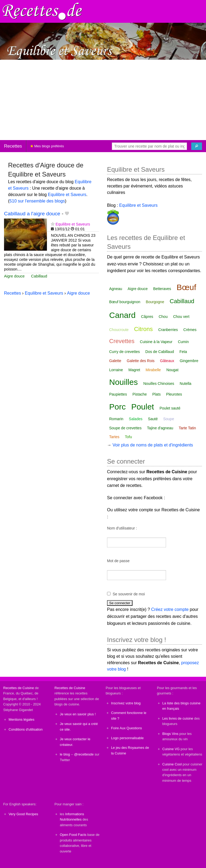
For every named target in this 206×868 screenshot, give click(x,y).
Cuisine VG (171, 749)
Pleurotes (174, 394)
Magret (134, 370)
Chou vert (181, 317)
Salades (136, 419)
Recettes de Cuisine (19, 688)
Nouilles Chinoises (159, 384)
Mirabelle (153, 370)
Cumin (183, 342)
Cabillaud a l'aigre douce (32, 214)
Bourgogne (155, 302)
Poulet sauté (170, 408)
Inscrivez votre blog (126, 703)
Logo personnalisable (127, 738)
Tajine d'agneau (160, 428)
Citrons (144, 329)
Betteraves (162, 289)
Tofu (128, 437)
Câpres (147, 317)
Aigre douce (14, 276)
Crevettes (122, 341)
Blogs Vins (170, 734)
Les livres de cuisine (178, 718)
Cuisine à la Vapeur (156, 342)
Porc (117, 407)
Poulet (143, 407)
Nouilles (124, 382)
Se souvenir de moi (129, 594)
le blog (65, 754)
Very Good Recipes (23, 814)
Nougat (172, 370)
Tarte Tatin (187, 428)
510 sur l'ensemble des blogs (37, 201)
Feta (183, 352)
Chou (163, 317)
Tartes (114, 437)
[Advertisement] (103, 100)
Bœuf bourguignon (125, 302)
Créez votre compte (170, 609)
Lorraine (116, 370)
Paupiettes (118, 394)
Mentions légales (21, 719)
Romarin (116, 419)
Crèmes (190, 330)
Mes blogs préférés (47, 146)
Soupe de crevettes (125, 428)
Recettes (13, 146)
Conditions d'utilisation (26, 729)
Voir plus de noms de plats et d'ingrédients (153, 445)
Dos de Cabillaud (160, 352)
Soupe (168, 419)
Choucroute (119, 330)
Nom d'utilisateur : (122, 528)
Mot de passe (118, 561)
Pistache (140, 394)
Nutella (186, 384)
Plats (157, 394)
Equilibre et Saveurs (67, 195)
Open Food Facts (73, 835)
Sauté (153, 419)
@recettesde (84, 754)
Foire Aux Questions (126, 728)
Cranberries (168, 330)
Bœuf (186, 287)
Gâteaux (167, 361)
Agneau (116, 289)
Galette (115, 361)
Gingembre (189, 361)
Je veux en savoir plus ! (78, 714)
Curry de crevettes (124, 352)
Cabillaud (39, 276)
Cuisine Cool (172, 764)
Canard (122, 315)
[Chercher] (197, 146)
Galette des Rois (141, 361)
